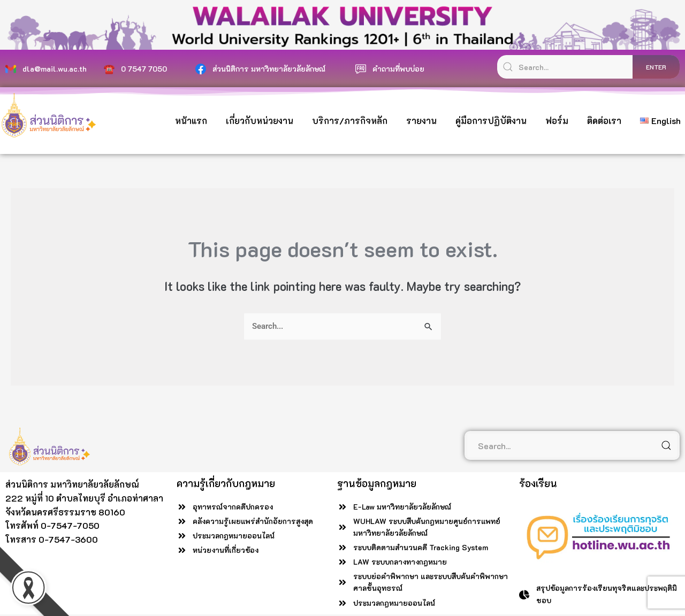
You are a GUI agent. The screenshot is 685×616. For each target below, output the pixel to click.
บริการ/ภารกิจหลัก (350, 121)
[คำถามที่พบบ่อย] (361, 69)
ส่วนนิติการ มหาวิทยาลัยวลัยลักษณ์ (269, 69)
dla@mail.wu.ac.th (55, 69)
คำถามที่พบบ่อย (398, 69)
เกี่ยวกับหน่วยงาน (260, 121)
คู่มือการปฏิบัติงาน (491, 121)
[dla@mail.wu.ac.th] (11, 69)
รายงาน (421, 121)
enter (656, 67)
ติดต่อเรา (604, 121)
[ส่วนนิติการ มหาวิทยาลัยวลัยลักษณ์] (201, 69)
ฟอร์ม (557, 121)
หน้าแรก (191, 121)
